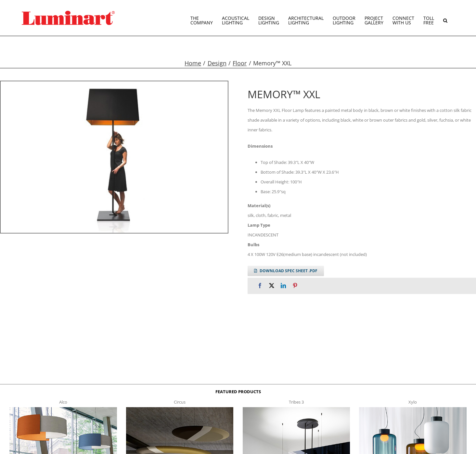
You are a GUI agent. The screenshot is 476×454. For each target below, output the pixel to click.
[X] (272, 286)
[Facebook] (260, 286)
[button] (445, 18)
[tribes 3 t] (296, 409)
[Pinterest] (295, 286)
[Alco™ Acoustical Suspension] (63, 409)
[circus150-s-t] (180, 409)
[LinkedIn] (283, 286)
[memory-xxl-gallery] (114, 157)
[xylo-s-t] (413, 409)
